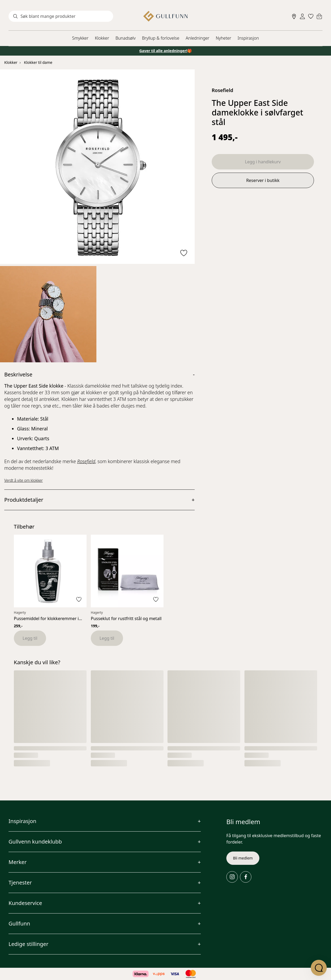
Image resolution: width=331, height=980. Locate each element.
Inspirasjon (248, 38)
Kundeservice (25, 903)
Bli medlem (243, 858)
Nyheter (223, 38)
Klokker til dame (38, 62)
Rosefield (222, 90)
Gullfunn (19, 923)
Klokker (102, 38)
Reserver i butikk (263, 180)
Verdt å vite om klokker (24, 480)
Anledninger (197, 38)
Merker (18, 862)
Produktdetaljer (24, 500)
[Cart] (319, 16)
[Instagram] (232, 877)
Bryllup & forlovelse (161, 38)
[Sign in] (302, 16)
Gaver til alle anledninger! (163, 51)
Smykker (80, 38)
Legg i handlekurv (263, 162)
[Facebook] (246, 877)
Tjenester (20, 883)
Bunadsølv (126, 38)
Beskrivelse (18, 374)
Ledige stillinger (28, 944)
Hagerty (20, 612)
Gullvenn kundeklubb (35, 842)
